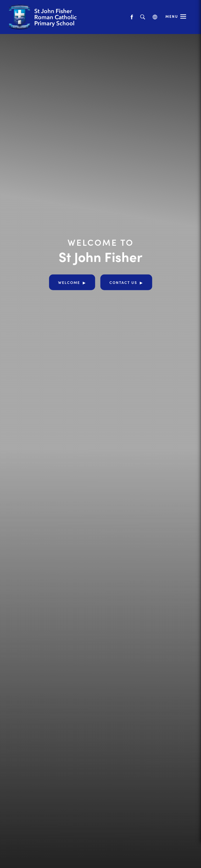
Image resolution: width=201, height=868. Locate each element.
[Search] (143, 17)
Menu (172, 16)
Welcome (69, 282)
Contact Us (123, 282)
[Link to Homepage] (54, 17)
